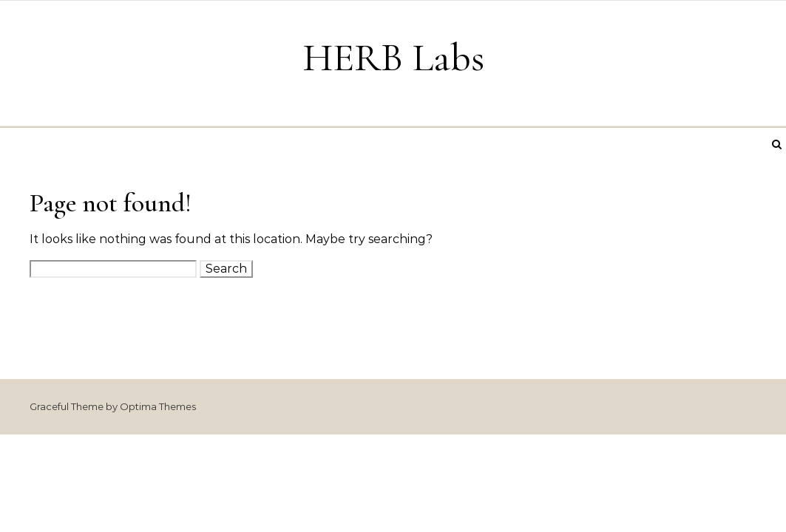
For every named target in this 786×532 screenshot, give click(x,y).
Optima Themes (158, 406)
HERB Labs (393, 57)
